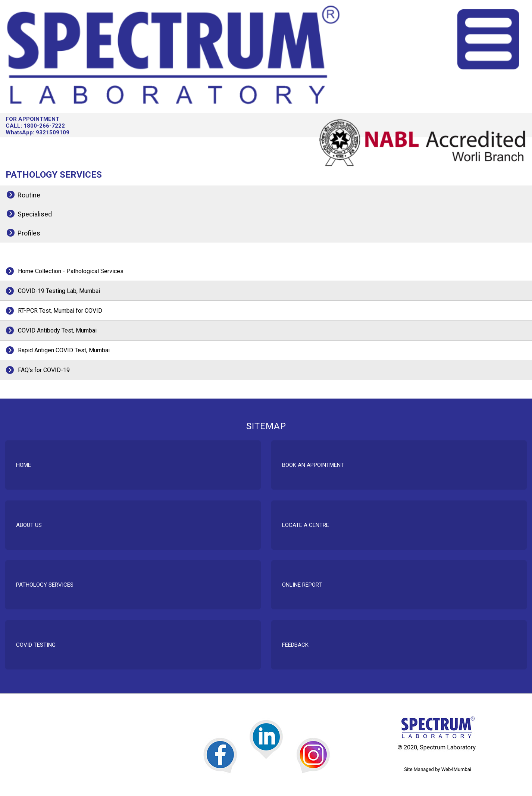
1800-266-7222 (44, 126)
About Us (29, 525)
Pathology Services (45, 585)
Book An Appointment (313, 465)
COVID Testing (36, 645)
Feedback (295, 645)
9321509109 (53, 132)
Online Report (302, 585)
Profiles (29, 233)
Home (24, 465)
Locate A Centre (306, 525)
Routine (29, 195)
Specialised (35, 214)
